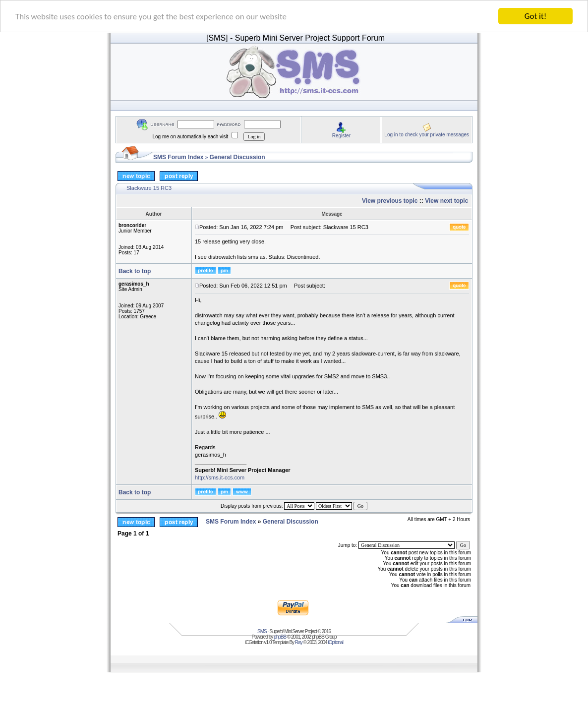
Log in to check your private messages (427, 134)
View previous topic (390, 201)
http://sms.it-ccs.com (220, 477)
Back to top (135, 271)
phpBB (280, 636)
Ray (299, 642)
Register (341, 135)
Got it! (535, 16)
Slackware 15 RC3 (149, 188)
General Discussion (237, 157)
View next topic (446, 201)
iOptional (335, 642)
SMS (262, 631)
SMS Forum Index (178, 157)
